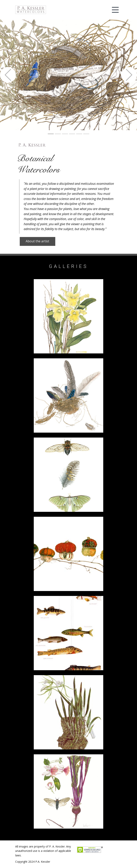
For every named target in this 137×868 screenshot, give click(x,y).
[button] (8, 75)
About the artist (37, 241)
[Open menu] (115, 10)
